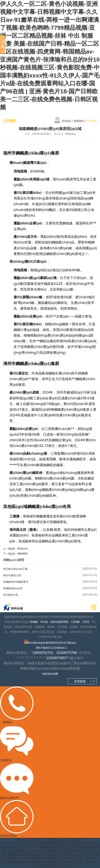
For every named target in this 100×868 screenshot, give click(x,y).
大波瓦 (86, 622)
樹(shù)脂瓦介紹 (12, 575)
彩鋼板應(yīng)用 (13, 588)
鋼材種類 (23, 554)
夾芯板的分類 (11, 595)
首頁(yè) (66, 121)
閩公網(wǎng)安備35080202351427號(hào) (50, 642)
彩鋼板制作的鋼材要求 (16, 582)
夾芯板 (44, 622)
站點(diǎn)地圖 (50, 674)
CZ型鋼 (75, 622)
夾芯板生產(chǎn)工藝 (15, 569)
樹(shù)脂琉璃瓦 (60, 622)
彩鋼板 (34, 622)
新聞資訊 (79, 121)
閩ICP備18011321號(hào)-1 (51, 648)
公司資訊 (92, 121)
